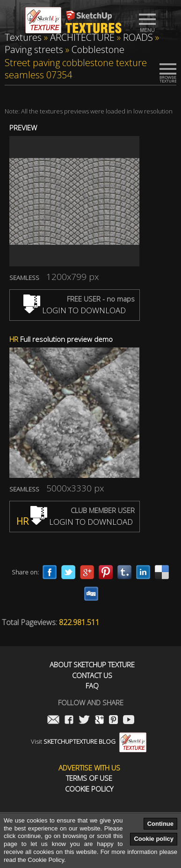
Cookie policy (154, 839)
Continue (160, 824)
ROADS (138, 37)
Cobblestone (98, 49)
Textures (23, 37)
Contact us (92, 676)
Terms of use (89, 778)
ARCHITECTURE (82, 37)
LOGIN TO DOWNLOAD (75, 310)
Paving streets (34, 49)
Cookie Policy (89, 789)
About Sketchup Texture (92, 665)
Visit (89, 741)
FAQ (92, 686)
